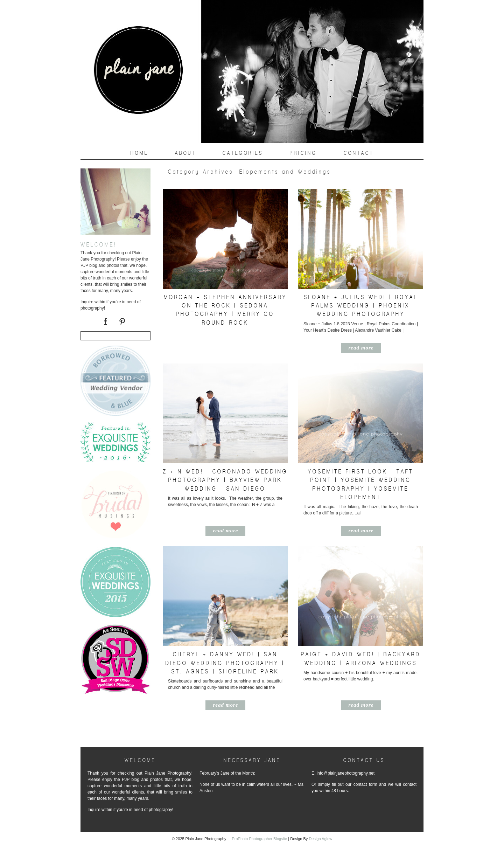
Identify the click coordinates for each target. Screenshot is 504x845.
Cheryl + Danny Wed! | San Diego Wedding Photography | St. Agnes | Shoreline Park (225, 663)
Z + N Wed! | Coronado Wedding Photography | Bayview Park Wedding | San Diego (225, 480)
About (185, 153)
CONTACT (359, 153)
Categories (243, 153)
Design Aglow (320, 839)
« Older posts (171, 734)
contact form (365, 784)
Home (139, 153)
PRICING (303, 153)
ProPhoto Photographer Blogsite (259, 839)
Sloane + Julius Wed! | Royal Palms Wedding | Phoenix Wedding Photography (361, 306)
